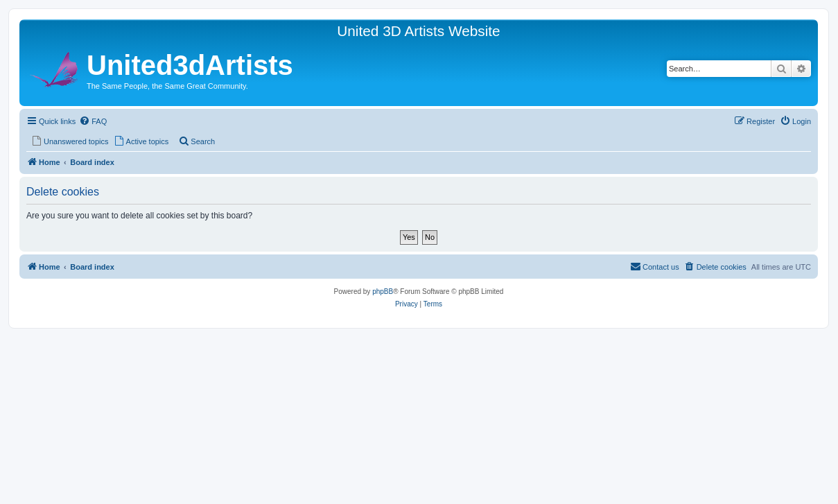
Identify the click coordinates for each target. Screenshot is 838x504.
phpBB (383, 292)
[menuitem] (93, 121)
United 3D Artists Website (418, 31)
